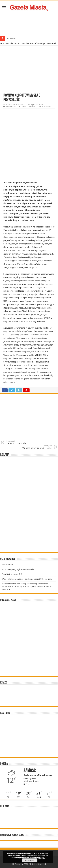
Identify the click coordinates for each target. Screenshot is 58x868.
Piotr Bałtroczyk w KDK (12, 574)
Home (4, 43)
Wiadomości (15, 43)
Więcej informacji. (38, 858)
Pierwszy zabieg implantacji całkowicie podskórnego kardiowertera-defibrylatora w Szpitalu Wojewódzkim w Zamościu (27, 587)
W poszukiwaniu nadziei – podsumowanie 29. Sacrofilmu (27, 579)
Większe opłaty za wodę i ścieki (36, 447)
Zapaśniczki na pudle (22, 442)
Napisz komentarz (29, 107)
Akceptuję (30, 860)
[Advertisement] (29, 22)
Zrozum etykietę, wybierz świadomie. (18, 569)
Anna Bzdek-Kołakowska (16, 105)
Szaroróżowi (11, 38)
